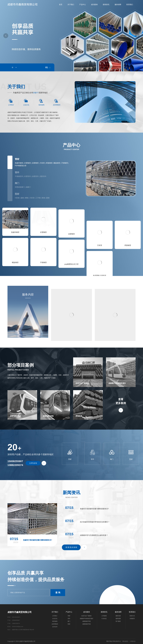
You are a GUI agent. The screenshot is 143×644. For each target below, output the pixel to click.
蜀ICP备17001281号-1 (114, 641)
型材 (17, 194)
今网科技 (133, 641)
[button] (12, 67)
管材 (17, 159)
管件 (17, 172)
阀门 (17, 183)
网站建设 (125, 641)
